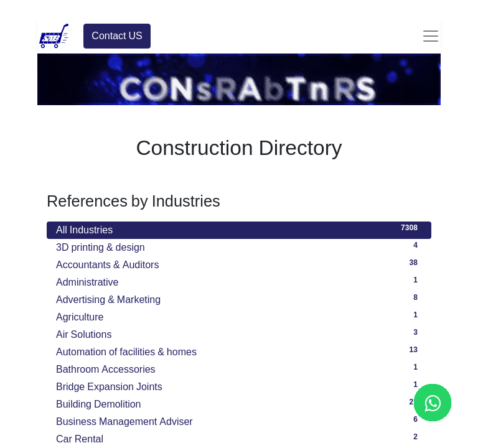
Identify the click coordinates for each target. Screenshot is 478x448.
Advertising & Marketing (239, 298)
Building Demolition (239, 403)
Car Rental (239, 437)
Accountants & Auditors (239, 263)
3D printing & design (239, 246)
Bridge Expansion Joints (239, 385)
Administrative (239, 281)
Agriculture (239, 315)
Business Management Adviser (239, 420)
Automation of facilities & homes (239, 350)
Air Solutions (239, 333)
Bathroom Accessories (239, 368)
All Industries (239, 228)
